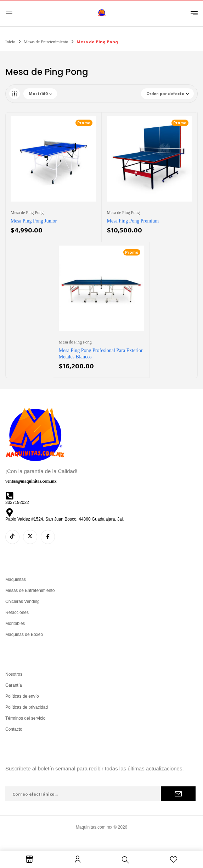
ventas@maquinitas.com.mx (31, 481)
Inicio (10, 42)
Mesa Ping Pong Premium (133, 221)
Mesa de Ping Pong (27, 213)
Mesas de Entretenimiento (46, 42)
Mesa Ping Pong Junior (34, 221)
